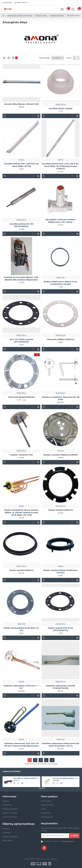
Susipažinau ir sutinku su (58, 841)
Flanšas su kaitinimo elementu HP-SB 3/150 (60, 398)
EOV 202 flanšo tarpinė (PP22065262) (21, 341)
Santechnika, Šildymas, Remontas (20, 16)
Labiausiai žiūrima (11, 771)
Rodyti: (69, 58)
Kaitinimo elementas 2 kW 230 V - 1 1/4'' (21, 687)
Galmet (21, 682)
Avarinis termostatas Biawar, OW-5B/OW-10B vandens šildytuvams (21, 278)
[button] (38, 788)
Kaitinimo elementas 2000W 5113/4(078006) (60, 687)
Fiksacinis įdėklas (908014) (61, 339)
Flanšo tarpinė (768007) (60, 510)
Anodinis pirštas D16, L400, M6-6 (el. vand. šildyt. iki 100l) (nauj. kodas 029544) (60, 166)
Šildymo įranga (41, 16)
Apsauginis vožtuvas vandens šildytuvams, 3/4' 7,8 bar (60, 221)
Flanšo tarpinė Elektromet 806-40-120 (21, 629)
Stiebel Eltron (60, 104)
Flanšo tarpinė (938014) (21, 570)
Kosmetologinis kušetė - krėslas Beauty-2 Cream (66, 778)
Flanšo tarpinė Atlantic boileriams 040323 (60, 571)
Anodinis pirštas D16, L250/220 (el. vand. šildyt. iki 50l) (21, 165)
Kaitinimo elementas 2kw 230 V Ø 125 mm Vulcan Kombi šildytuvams (21, 745)
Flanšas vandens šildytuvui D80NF (61, 455)
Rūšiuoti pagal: (35, 58)
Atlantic (21, 160)
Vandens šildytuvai (57, 16)
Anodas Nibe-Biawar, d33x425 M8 (21, 104)
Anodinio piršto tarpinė (61, 108)
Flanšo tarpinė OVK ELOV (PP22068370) (60, 629)
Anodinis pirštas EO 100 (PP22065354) (21, 225)
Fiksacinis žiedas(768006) (21, 397)
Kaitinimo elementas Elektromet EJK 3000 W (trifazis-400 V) (61, 745)
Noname (60, 451)
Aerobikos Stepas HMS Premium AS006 (27, 778)
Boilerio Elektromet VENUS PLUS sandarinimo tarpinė (60, 283)
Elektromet (60, 278)
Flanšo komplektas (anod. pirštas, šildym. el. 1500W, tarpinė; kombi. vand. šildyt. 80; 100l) (21, 512)
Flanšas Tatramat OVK (21, 455)
